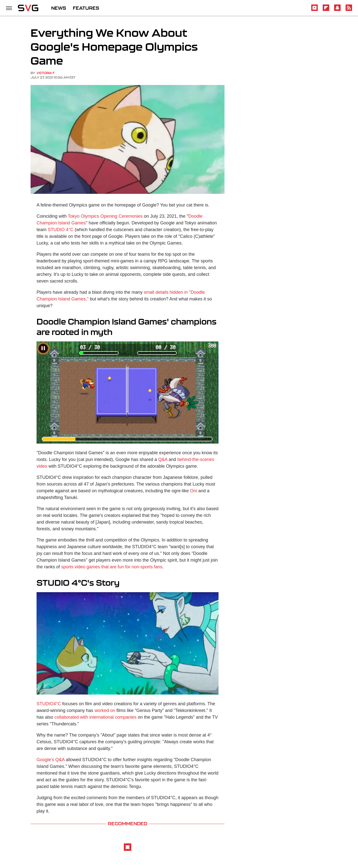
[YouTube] (314, 10)
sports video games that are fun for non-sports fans (111, 567)
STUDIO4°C (49, 704)
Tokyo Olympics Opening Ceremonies (105, 216)
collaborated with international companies (95, 717)
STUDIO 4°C (61, 230)
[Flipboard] (326, 10)
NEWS (59, 8)
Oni (193, 491)
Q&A (163, 459)
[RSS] (349, 10)
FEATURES (86, 8)
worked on (105, 710)
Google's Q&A (51, 760)
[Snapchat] (337, 10)
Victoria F (46, 73)
